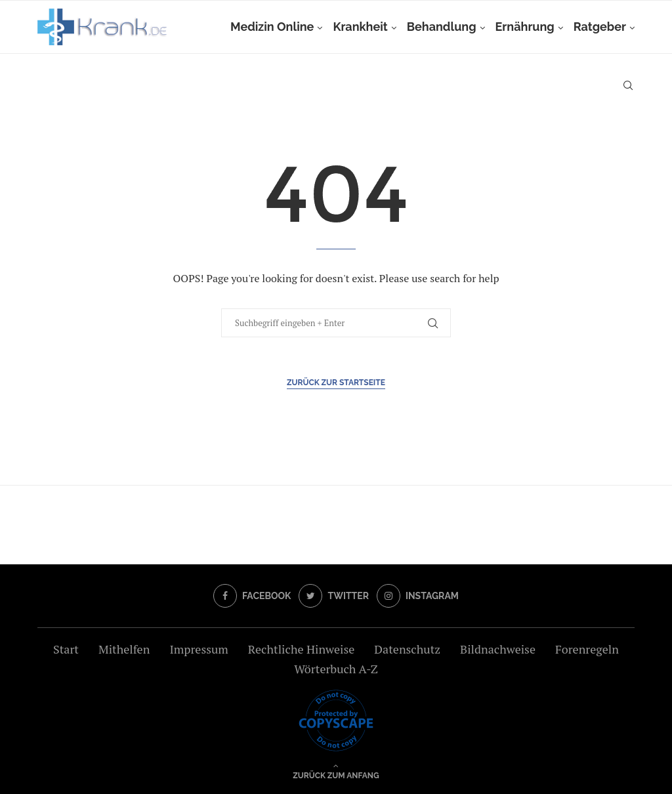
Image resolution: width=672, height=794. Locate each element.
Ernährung (525, 27)
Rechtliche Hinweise (301, 649)
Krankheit (360, 27)
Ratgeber (600, 27)
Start (66, 649)
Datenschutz (407, 649)
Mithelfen (124, 649)
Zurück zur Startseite (336, 383)
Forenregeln (587, 649)
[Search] (628, 85)
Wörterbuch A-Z (336, 669)
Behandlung (442, 27)
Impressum (199, 649)
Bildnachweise (498, 649)
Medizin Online (272, 27)
